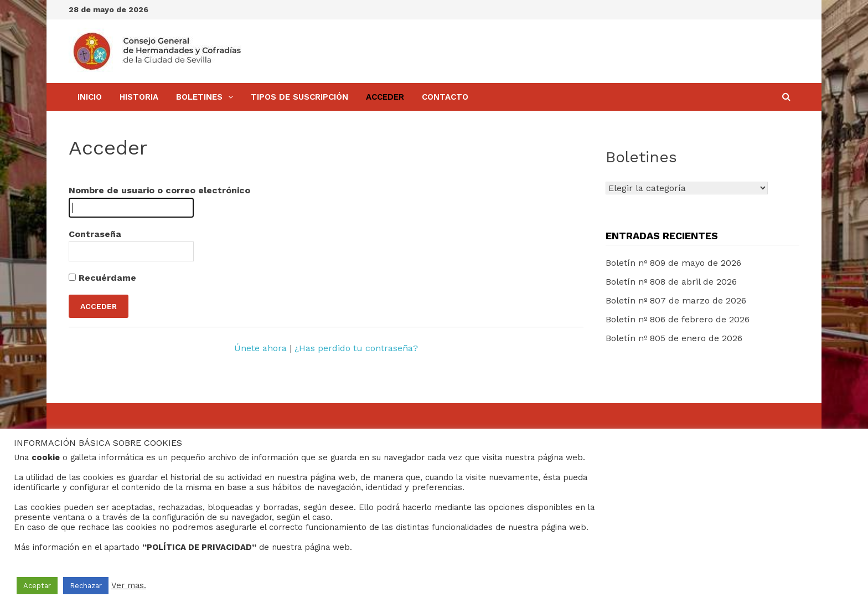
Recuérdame (102, 278)
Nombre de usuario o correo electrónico (159, 190)
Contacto (445, 97)
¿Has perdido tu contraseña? (356, 348)
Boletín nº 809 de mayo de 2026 (673, 263)
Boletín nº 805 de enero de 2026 (674, 338)
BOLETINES (199, 97)
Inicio (90, 97)
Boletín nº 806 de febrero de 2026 (678, 319)
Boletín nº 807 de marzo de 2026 (676, 300)
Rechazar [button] (86, 586)
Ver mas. (129, 585)
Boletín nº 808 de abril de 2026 (671, 282)
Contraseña (95, 234)
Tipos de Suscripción (299, 97)
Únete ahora (260, 348)
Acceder (385, 97)
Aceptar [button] (37, 586)
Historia (139, 97)
